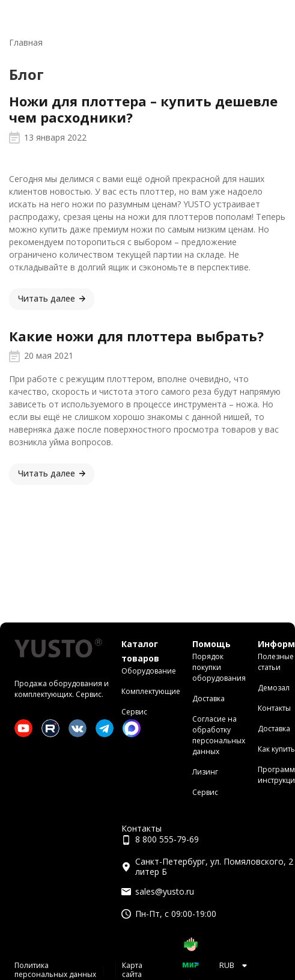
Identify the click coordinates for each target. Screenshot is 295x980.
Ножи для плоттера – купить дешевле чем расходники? (143, 109)
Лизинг (205, 772)
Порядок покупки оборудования (219, 667)
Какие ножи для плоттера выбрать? (136, 336)
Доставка (208, 698)
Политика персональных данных (55, 969)
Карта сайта (132, 969)
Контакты (274, 708)
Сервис (134, 712)
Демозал (274, 688)
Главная (26, 42)
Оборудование (149, 671)
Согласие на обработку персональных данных (219, 735)
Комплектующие (151, 691)
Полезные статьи (276, 662)
